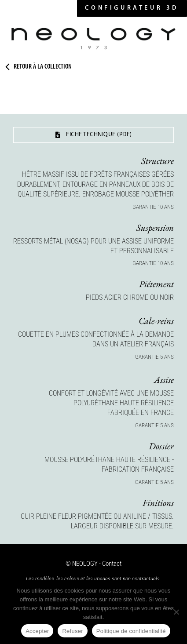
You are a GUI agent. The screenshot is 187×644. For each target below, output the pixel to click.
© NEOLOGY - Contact (93, 564)
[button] (132, 8)
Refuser (72, 631)
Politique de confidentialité (131, 631)
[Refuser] (176, 612)
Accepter (37, 631)
